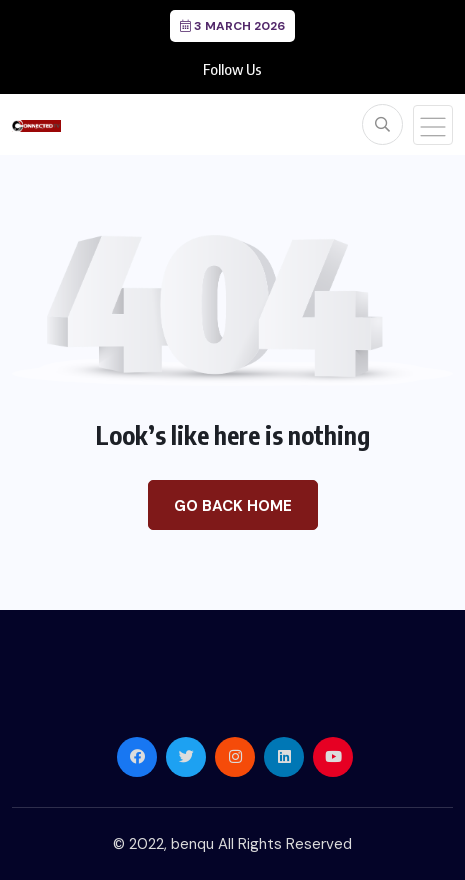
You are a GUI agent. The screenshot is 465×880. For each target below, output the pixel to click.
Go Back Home (233, 506)
